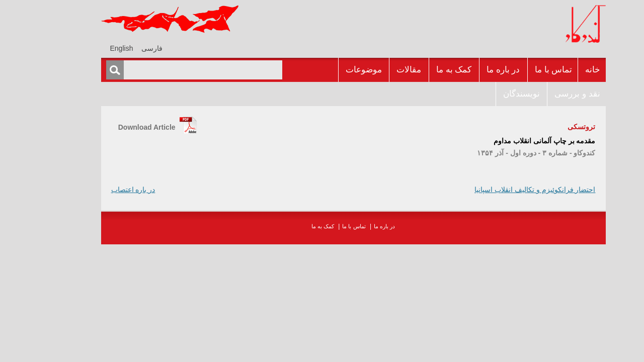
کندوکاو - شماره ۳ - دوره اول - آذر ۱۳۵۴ (505, 153)
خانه (561, 70)
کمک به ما (423, 70)
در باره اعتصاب (102, 190)
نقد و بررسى (546, 94)
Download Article (116, 127)
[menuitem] (121, 48)
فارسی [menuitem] (121, 48)
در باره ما (472, 70)
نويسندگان (490, 94)
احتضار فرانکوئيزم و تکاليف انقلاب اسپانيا (504, 190)
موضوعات (333, 70)
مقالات (378, 70)
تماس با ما (522, 70)
